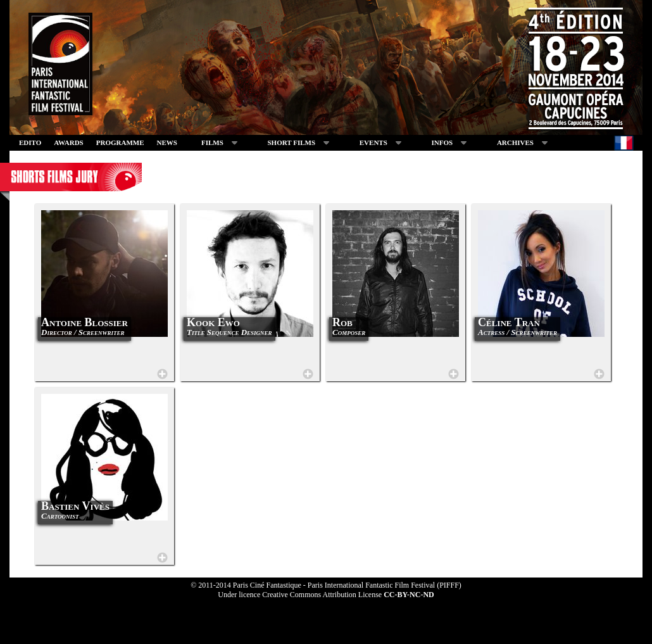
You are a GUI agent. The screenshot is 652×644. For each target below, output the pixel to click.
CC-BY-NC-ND (409, 595)
